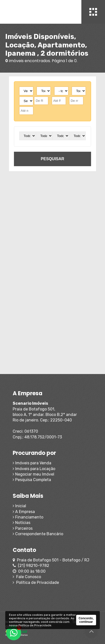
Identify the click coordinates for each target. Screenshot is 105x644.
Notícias (22, 523)
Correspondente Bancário (38, 534)
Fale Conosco (27, 577)
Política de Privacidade (36, 582)
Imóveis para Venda (32, 463)
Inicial (19, 506)
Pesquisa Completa (32, 480)
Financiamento (28, 517)
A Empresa (24, 512)
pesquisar (52, 159)
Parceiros (23, 528)
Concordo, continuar (86, 620)
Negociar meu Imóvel (33, 474)
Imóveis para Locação (34, 469)
